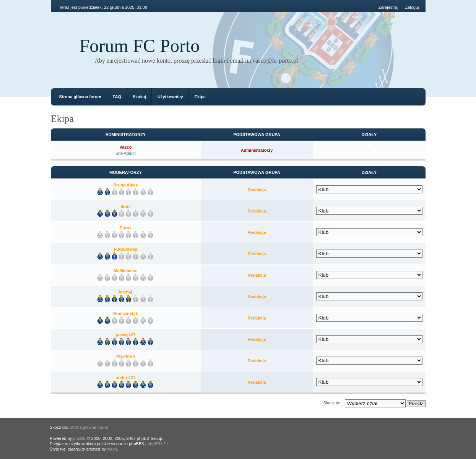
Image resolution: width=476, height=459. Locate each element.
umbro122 (126, 378)
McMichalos (125, 271)
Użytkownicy (170, 97)
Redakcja (257, 190)
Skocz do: (332, 403)
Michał (125, 292)
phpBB (79, 438)
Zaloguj (412, 7)
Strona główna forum (80, 97)
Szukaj (139, 97)
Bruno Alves (125, 185)
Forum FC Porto (140, 46)
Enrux (126, 228)
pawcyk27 (126, 335)
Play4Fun (126, 356)
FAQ (117, 97)
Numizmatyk (126, 313)
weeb (112, 449)
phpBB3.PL (158, 444)
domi (125, 206)
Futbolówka (126, 249)
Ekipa (200, 97)
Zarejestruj (388, 7)
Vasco (126, 147)
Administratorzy (257, 150)
